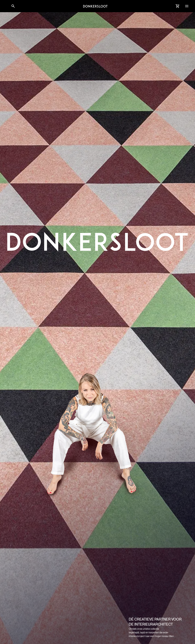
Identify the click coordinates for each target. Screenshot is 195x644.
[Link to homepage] (95, 6)
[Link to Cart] (178, 6)
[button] (6, 6)
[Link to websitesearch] (13, 6)
